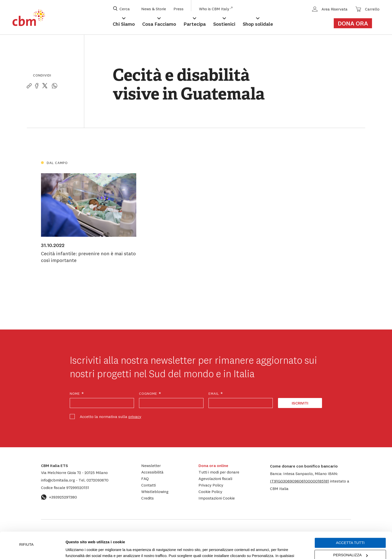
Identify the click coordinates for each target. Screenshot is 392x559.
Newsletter (151, 465)
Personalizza (350, 529)
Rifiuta (26, 518)
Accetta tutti (350, 516)
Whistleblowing (155, 491)
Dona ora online (213, 465)
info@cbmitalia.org (58, 480)
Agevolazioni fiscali (215, 478)
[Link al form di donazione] (356, 23)
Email (216, 394)
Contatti (148, 485)
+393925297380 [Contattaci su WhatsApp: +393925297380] (59, 497)
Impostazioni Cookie (176, 535)
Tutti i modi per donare (219, 472)
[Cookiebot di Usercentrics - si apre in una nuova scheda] (32, 549)
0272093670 (93, 480)
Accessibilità (152, 472)
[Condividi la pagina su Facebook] (37, 86)
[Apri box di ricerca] (124, 9)
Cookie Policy (210, 491)
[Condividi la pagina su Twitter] (45, 86)
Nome (77, 394)
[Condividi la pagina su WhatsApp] (54, 86)
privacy (135, 416)
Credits (147, 498)
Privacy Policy (211, 485)
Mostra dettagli (78, 549)
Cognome (150, 394)
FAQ (145, 478)
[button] (299, 481)
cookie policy (241, 535)
